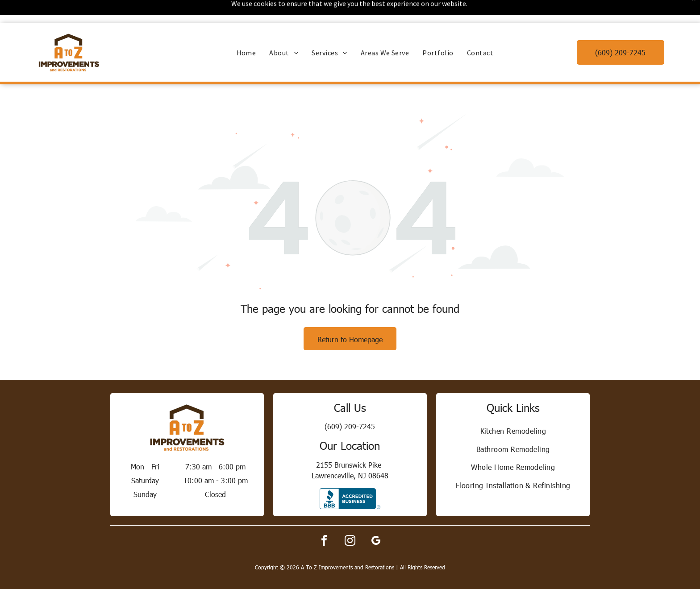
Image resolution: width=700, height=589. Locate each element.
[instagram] (350, 519)
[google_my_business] (376, 519)
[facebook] (324, 519)
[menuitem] (246, 29)
